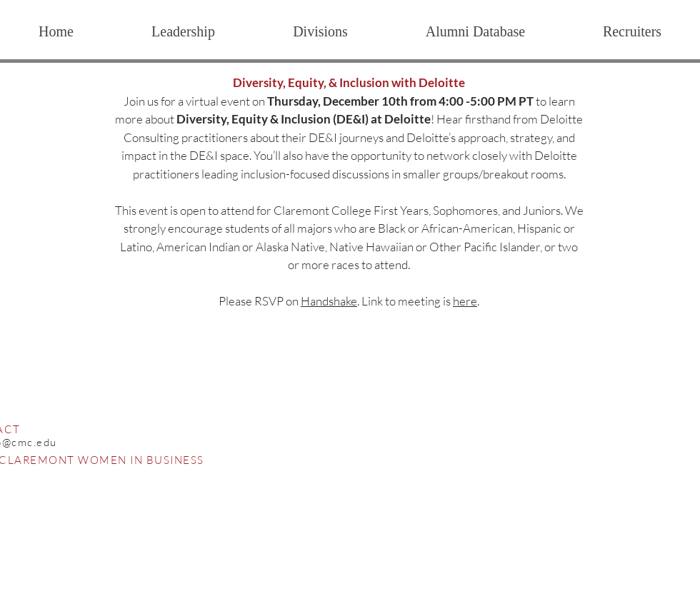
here (465, 301)
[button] (320, 31)
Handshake (329, 301)
